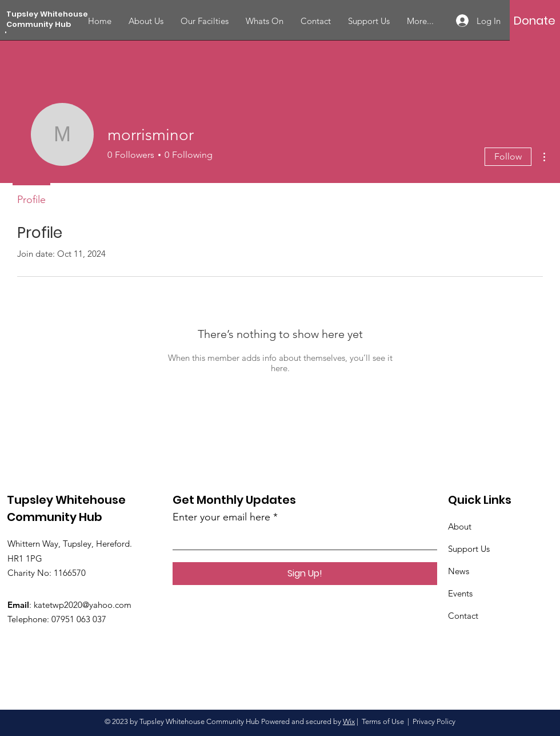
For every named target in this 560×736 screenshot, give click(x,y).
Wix (349, 721)
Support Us (469, 549)
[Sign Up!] (305, 574)
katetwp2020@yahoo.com (83, 605)
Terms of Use (383, 721)
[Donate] (535, 21)
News (459, 571)
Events (460, 593)
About (460, 526)
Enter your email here (221, 517)
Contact (463, 616)
